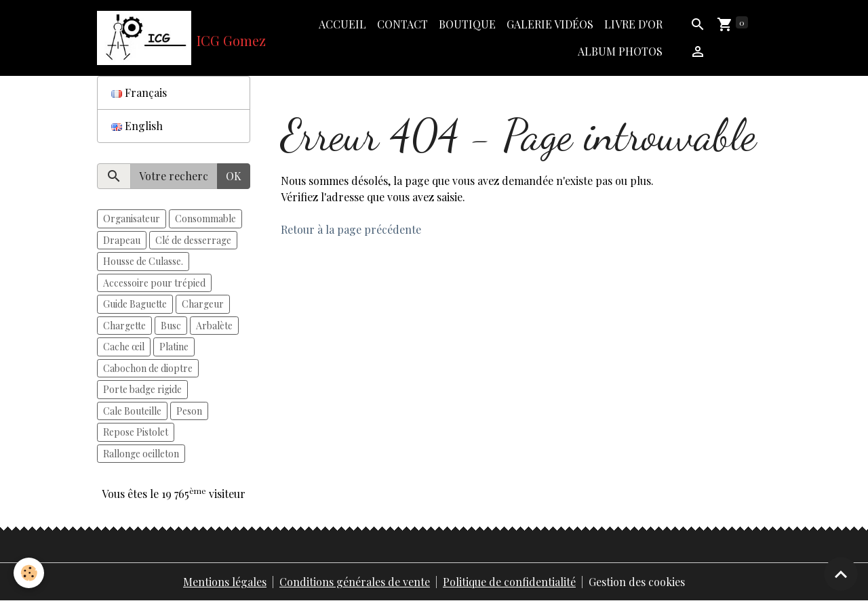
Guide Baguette (135, 304)
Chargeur (203, 304)
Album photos (620, 51)
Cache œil (124, 347)
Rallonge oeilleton (141, 454)
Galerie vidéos (550, 24)
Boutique (467, 24)
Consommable (205, 219)
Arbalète (214, 326)
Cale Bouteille (132, 411)
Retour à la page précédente (351, 229)
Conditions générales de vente (355, 582)
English (137, 126)
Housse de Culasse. (143, 261)
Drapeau (122, 240)
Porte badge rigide (142, 389)
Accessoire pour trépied (154, 283)
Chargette (124, 326)
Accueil (342, 24)
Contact (402, 24)
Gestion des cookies (637, 582)
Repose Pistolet (136, 432)
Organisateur (132, 219)
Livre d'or (633, 24)
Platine (174, 347)
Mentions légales (225, 582)
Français (139, 92)
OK (234, 176)
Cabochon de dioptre (148, 368)
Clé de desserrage (193, 240)
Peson (189, 411)
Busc (171, 326)
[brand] (173, 38)
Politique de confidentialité (509, 582)
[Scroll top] (841, 574)
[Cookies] (29, 573)
